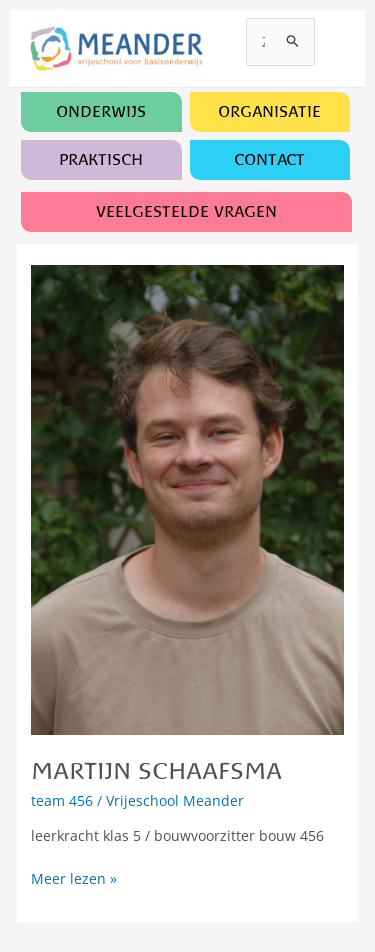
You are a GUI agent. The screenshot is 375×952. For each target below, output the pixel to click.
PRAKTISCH (101, 159)
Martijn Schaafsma (156, 771)
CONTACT (269, 159)
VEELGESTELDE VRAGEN (186, 211)
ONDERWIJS (101, 111)
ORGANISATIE (269, 111)
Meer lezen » (74, 879)
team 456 (62, 800)
